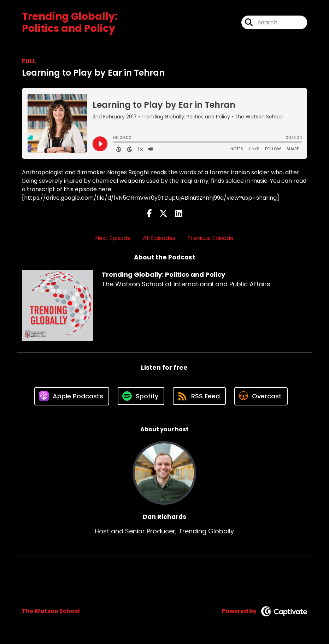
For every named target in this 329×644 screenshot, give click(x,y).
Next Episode (113, 238)
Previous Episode (210, 238)
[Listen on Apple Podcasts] (72, 396)
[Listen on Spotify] (141, 396)
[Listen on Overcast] (261, 396)
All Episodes (159, 238)
